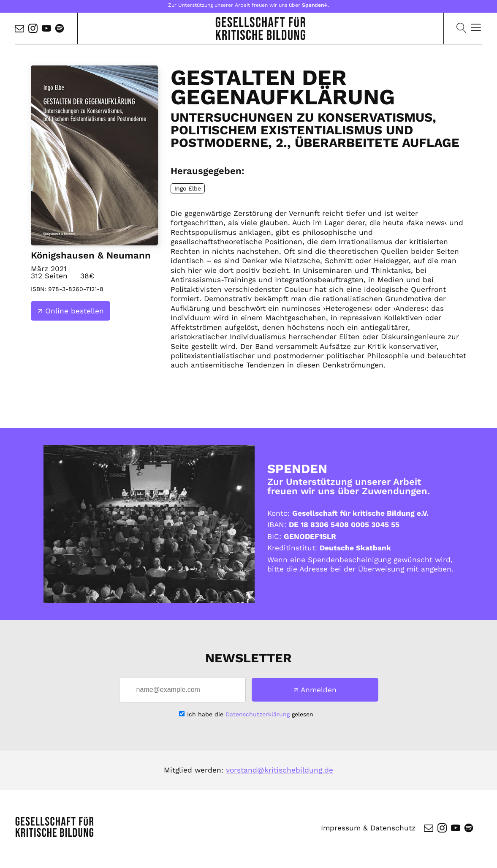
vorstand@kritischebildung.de (280, 770)
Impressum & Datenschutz (368, 828)
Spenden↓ (315, 5)
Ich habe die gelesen (250, 714)
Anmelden (319, 690)
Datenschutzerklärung (258, 714)
